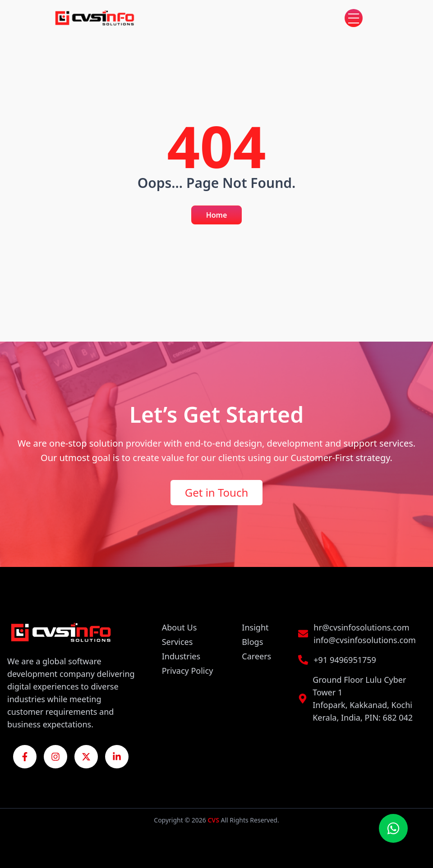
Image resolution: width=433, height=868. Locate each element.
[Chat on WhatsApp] (393, 828)
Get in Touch (217, 492)
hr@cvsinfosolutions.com (361, 627)
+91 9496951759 (345, 660)
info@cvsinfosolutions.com (365, 640)
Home (217, 215)
